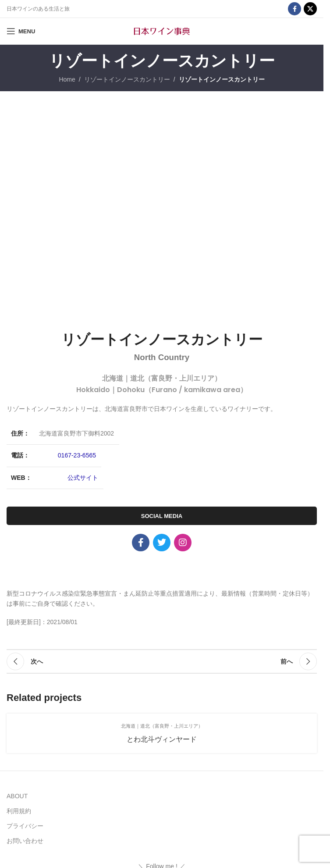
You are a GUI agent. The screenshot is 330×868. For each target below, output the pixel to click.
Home (67, 79)
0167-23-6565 (77, 455)
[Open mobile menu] (21, 31)
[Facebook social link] (295, 9)
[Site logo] (162, 31)
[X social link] (310, 9)
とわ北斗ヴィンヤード (162, 739)
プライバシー (25, 826)
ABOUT (17, 796)
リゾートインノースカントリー (127, 79)
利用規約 (19, 811)
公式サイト (83, 478)
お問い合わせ (25, 841)
